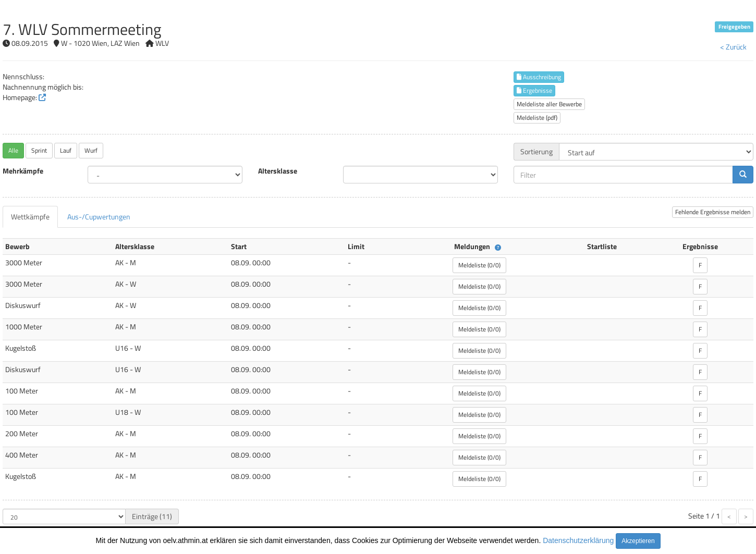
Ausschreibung (539, 77)
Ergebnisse (534, 90)
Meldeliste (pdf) (537, 118)
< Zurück (733, 47)
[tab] (30, 217)
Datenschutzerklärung (578, 540)
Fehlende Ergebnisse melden (713, 212)
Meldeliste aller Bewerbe (549, 104)
